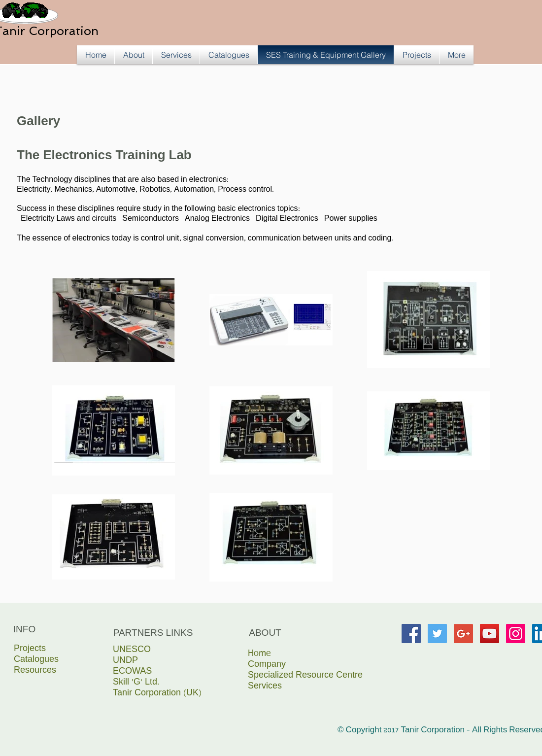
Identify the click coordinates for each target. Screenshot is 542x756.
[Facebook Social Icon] (411, 634)
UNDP (125, 661)
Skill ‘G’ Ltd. (136, 683)
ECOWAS (132, 672)
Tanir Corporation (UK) (157, 694)
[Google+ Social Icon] (463, 634)
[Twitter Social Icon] (437, 634)
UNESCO (132, 650)
